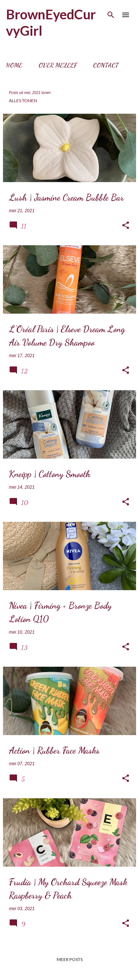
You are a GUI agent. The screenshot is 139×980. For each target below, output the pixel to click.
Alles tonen (23, 101)
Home (14, 65)
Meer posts (70, 959)
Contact (106, 65)
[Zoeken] (111, 15)
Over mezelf (58, 65)
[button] (126, 226)
